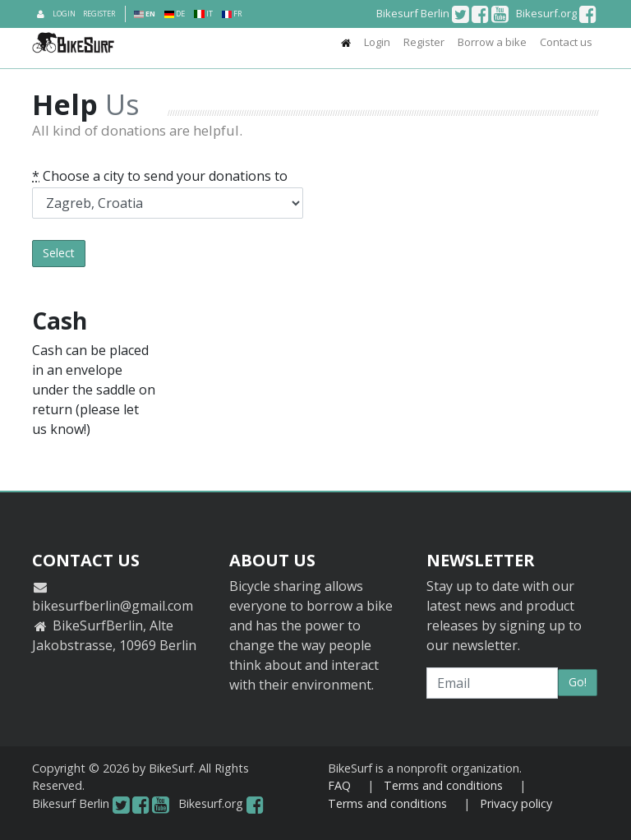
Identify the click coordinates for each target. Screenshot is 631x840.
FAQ (339, 785)
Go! (578, 682)
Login (64, 14)
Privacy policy (516, 803)
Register (99, 14)
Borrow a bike (492, 42)
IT (203, 14)
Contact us (566, 42)
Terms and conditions (443, 785)
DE (175, 14)
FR (232, 14)
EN (145, 14)
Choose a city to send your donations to (160, 176)
